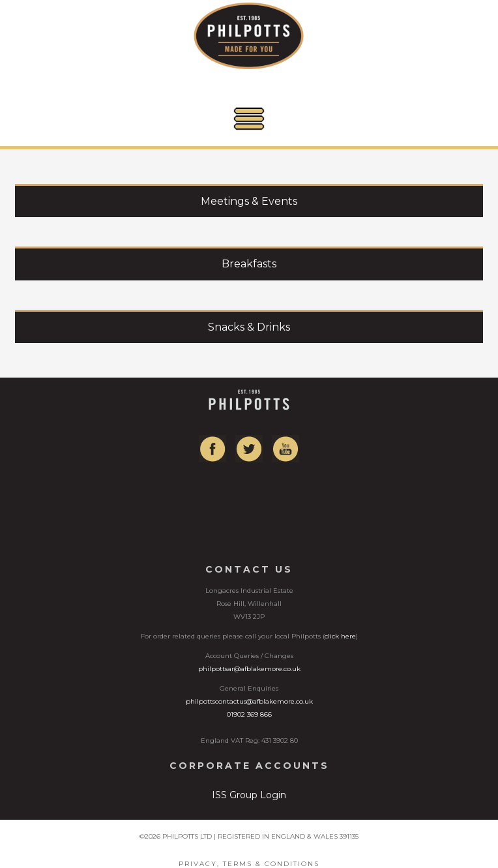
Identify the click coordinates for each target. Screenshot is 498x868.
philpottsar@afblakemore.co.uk (249, 669)
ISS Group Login (249, 795)
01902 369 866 (249, 714)
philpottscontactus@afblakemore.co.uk (249, 701)
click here (340, 636)
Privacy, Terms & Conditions (249, 864)
